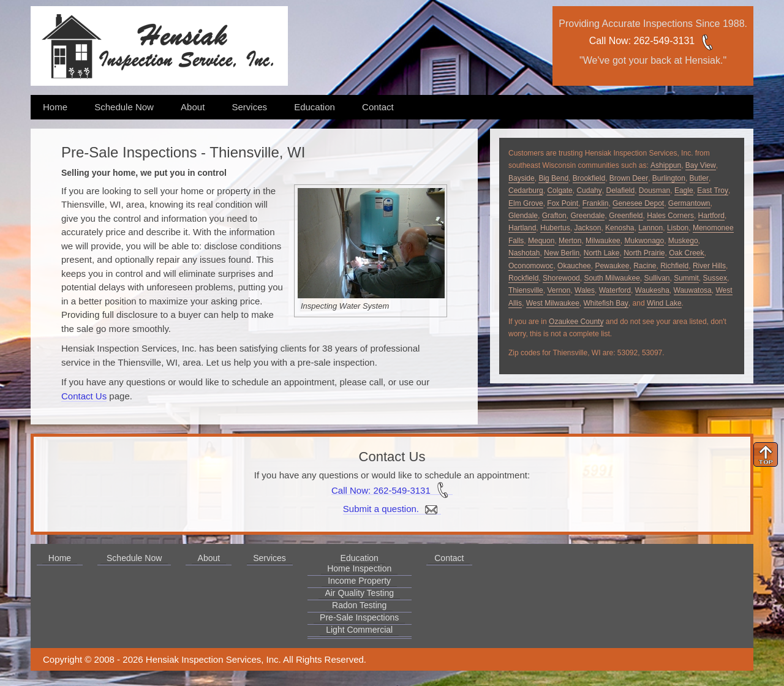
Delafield (620, 190)
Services (249, 107)
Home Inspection (359, 568)
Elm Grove (526, 203)
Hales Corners (670, 216)
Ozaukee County (576, 322)
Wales (585, 290)
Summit (686, 278)
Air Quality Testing (359, 593)
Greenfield (626, 216)
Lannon (650, 228)
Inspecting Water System (345, 306)
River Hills (709, 266)
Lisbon (678, 228)
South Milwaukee (612, 278)
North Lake (602, 253)
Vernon (559, 290)
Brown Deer (629, 178)
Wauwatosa (693, 290)
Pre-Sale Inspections (359, 617)
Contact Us (84, 396)
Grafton (554, 216)
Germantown (689, 203)
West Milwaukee (553, 303)
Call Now (609, 41)
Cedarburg (526, 190)
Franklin (596, 203)
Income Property (359, 581)
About (193, 107)
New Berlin (562, 253)
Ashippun (666, 165)
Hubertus (555, 228)
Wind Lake (664, 303)
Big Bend (553, 178)
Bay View (701, 165)
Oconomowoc (531, 266)
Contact (378, 107)
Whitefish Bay (606, 303)
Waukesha (652, 290)
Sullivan (657, 278)
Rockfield (523, 278)
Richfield (674, 266)
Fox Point (563, 203)
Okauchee (574, 266)
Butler (699, 178)
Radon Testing (359, 605)
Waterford (615, 290)
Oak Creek (686, 253)
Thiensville (526, 290)
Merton (570, 241)
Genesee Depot (638, 203)
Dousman (654, 190)
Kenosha (620, 228)
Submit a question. (392, 509)
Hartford (711, 216)
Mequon (541, 241)
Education (315, 107)
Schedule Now (124, 107)
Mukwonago (644, 241)
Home (55, 107)
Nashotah (524, 253)
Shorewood (561, 278)
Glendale (523, 216)
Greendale (587, 216)
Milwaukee (603, 241)
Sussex (715, 278)
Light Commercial (359, 630)
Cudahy (589, 190)
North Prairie (644, 253)
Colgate (560, 190)
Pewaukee (612, 266)
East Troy (713, 190)
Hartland (522, 228)
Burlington (669, 178)
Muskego (683, 241)
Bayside (522, 178)
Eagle (684, 190)
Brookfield (589, 178)
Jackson (587, 228)
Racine (645, 266)
